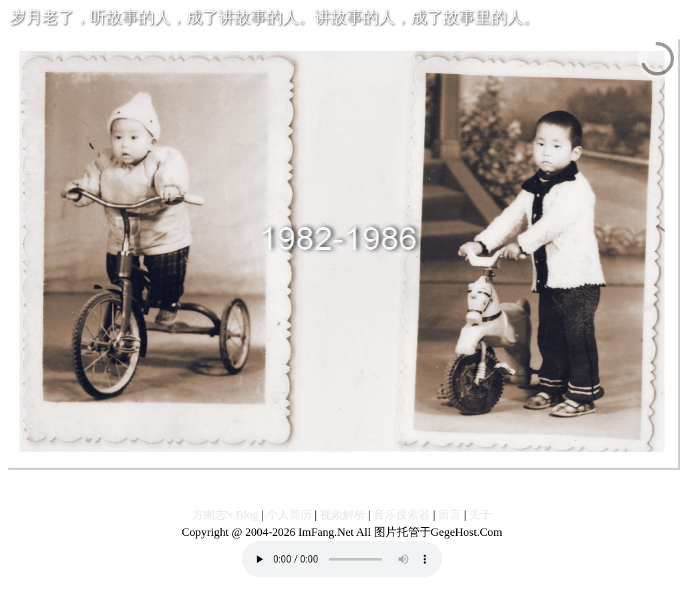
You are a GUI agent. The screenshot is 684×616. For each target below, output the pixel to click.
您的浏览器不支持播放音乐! (342, 559)
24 (478, 458)
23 (467, 458)
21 (444, 458)
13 (353, 458)
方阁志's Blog (225, 515)
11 (330, 458)
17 (398, 458)
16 (387, 458)
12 (342, 458)
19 (421, 458)
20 (433, 458)
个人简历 (289, 515)
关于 (480, 515)
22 (455, 458)
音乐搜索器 (402, 515)
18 (410, 458)
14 (364, 458)
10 (319, 458)
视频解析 (343, 515)
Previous (188, 458)
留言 (450, 515)
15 (376, 458)
